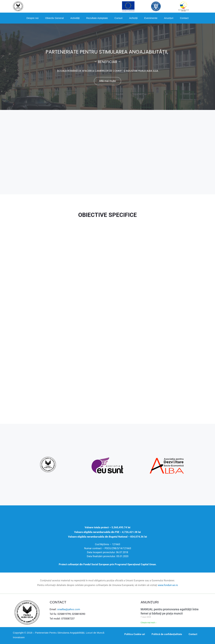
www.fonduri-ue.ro (168, 585)
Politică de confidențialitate (167, 634)
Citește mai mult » (149, 623)
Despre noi (32, 18)
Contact (184, 18)
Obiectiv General (54, 18)
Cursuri (119, 18)
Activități (75, 18)
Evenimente (151, 18)
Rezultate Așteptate (97, 18)
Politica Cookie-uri (135, 634)
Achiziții (133, 18)
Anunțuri (169, 18)
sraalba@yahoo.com (69, 609)
